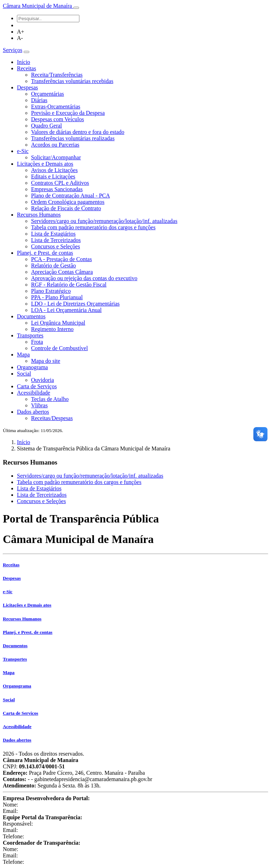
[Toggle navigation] (76, 8)
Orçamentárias (47, 94)
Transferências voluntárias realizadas (73, 138)
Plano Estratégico (51, 291)
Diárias (39, 100)
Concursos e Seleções (56, 246)
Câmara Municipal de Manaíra (38, 6)
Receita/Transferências (57, 75)
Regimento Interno (52, 329)
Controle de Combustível (59, 348)
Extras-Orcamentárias (56, 107)
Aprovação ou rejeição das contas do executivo (84, 278)
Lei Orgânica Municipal (58, 323)
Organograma (32, 367)
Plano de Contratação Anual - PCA (71, 196)
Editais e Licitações (53, 176)
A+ (21, 32)
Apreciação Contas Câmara (62, 272)
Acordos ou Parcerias (55, 145)
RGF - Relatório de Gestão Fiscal (69, 285)
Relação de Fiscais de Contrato (66, 208)
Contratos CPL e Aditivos (60, 183)
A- (20, 38)
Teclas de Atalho (50, 399)
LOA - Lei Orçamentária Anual (66, 310)
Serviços (13, 50)
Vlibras (39, 405)
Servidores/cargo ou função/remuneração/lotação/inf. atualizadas (104, 221)
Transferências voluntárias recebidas (72, 81)
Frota (37, 342)
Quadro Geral (47, 126)
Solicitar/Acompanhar (56, 157)
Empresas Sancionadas (57, 189)
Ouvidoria (43, 380)
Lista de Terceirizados (56, 240)
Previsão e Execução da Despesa (68, 113)
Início (23, 62)
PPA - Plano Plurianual (57, 297)
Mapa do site (46, 361)
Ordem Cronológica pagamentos (68, 202)
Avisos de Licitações (54, 170)
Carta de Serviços (37, 386)
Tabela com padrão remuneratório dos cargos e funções (93, 227)
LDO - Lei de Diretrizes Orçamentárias (75, 304)
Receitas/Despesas (52, 418)
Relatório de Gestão (53, 265)
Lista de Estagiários (53, 234)
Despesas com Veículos (58, 119)
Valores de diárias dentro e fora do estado (78, 132)
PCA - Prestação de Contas (61, 259)
